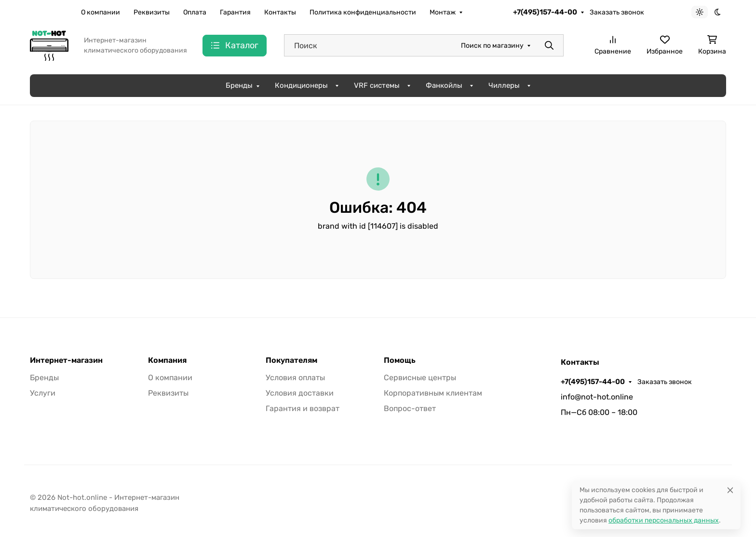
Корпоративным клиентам (433, 393)
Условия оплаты (295, 378)
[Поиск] (424, 45)
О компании (101, 12)
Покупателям (291, 360)
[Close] (730, 490)
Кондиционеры (301, 85)
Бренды (239, 85)
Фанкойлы (444, 85)
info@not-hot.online (597, 397)
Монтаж (443, 12)
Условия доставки (300, 393)
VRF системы (377, 85)
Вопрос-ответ (410, 408)
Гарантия (235, 12)
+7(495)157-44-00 (545, 12)
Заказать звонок (617, 12)
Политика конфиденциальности (363, 12)
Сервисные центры (420, 378)
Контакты (280, 12)
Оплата (195, 12)
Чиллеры (504, 85)
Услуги (43, 393)
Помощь (400, 360)
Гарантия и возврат (303, 408)
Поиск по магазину (492, 46)
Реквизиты (152, 12)
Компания (167, 360)
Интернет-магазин (66, 360)
